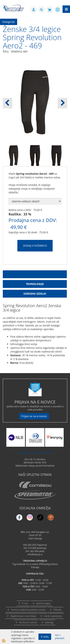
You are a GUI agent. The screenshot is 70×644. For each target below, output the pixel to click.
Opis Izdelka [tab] (35, 274)
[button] (62, 103)
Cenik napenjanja (53, 616)
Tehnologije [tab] (35, 284)
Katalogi (49, 622)
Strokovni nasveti (28, 622)
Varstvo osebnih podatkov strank (28, 610)
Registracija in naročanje (23, 616)
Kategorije (9, 22)
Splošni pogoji (43, 603)
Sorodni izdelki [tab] (35, 294)
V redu (45, 637)
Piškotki (57, 610)
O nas (25, 603)
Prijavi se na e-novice (34, 416)
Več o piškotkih (60, 637)
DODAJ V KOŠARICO (35, 246)
